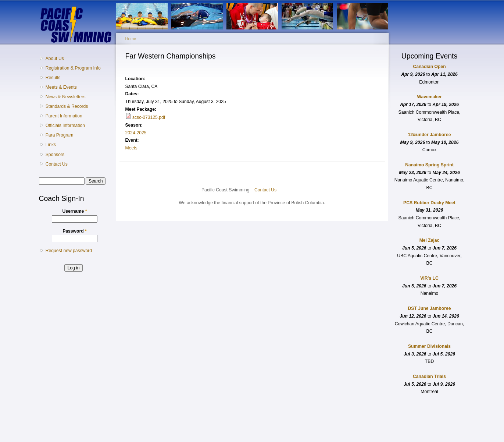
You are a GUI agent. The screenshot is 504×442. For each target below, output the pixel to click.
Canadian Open (429, 67)
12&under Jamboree (430, 135)
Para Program (60, 135)
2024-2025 (136, 133)
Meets (131, 148)
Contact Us (57, 164)
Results (53, 78)
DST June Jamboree (430, 308)
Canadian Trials (429, 376)
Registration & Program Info (73, 68)
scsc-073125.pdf (149, 117)
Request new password (69, 251)
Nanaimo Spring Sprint (429, 165)
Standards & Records (67, 106)
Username (75, 211)
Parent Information (64, 116)
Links (51, 145)
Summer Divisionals (429, 346)
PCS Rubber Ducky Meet (429, 203)
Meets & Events (61, 87)
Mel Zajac (430, 240)
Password (75, 231)
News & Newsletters (66, 97)
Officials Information (65, 125)
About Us (55, 59)
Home (131, 39)
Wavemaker (429, 97)
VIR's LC (429, 278)
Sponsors (55, 155)
